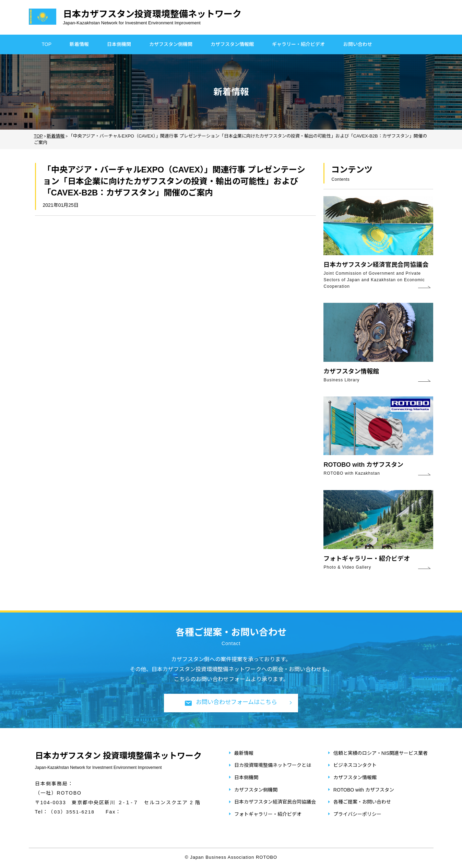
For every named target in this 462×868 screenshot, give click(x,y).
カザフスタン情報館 (232, 44)
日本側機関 (119, 44)
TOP (47, 44)
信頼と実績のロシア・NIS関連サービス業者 (381, 753)
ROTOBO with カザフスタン (364, 790)
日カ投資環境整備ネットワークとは (273, 765)
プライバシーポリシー (357, 815)
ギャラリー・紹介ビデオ (298, 44)
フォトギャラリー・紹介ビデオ (268, 815)
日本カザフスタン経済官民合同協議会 (275, 802)
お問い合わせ (358, 44)
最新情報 (244, 753)
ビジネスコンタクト (355, 765)
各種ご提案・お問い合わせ (362, 802)
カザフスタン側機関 (171, 44)
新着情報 (79, 44)
